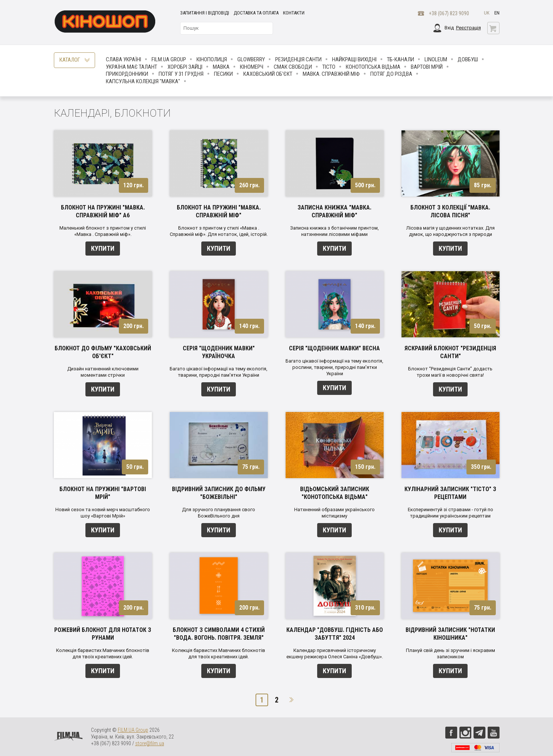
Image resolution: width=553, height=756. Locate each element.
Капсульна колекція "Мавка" (143, 81)
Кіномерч (252, 67)
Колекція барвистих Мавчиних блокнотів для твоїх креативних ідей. (103, 653)
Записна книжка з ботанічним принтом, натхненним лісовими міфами (334, 231)
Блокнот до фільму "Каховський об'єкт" (103, 352)
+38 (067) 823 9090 (449, 13)
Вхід (449, 28)
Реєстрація (469, 28)
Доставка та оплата (256, 13)
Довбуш (468, 59)
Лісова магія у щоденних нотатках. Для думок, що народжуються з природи (450, 231)
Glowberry (251, 59)
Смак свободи (293, 67)
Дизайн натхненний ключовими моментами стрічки (103, 372)
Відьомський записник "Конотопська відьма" (335, 493)
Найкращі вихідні (354, 59)
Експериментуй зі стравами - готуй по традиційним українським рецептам (450, 513)
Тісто (329, 67)
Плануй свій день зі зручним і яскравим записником (450, 653)
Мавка (221, 67)
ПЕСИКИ (223, 74)
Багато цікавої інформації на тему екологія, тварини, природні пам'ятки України (219, 372)
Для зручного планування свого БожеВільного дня (219, 513)
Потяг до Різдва (391, 74)
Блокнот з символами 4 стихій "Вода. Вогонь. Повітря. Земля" (219, 634)
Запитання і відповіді (205, 13)
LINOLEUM (436, 59)
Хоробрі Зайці (185, 67)
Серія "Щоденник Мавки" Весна (334, 348)
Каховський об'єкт (268, 74)
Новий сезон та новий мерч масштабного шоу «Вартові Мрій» (103, 513)
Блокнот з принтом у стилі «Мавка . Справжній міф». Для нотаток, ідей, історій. (219, 231)
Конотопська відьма (373, 67)
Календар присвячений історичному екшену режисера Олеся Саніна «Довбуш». (335, 653)
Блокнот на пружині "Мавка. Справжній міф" (219, 211)
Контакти (294, 13)
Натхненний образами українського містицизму (334, 513)
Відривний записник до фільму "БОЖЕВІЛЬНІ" (219, 493)
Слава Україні (123, 59)
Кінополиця (212, 59)
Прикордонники (127, 74)
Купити (103, 248)
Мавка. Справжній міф (331, 74)
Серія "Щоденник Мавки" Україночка (219, 352)
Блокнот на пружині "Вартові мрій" (103, 493)
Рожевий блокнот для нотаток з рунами (103, 634)
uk (487, 13)
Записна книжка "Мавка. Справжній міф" (334, 211)
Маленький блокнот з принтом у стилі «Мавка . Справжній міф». (103, 231)
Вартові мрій (427, 67)
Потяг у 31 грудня (181, 74)
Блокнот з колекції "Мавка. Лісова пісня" (450, 211)
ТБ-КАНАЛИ (401, 59)
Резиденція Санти (298, 59)
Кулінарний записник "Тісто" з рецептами (450, 493)
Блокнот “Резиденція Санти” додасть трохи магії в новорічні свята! (450, 372)
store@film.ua (150, 743)
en (497, 13)
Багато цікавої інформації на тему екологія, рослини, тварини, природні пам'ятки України (334, 367)
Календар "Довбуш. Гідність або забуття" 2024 (335, 634)
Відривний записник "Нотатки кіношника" (450, 634)
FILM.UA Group (169, 59)
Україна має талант (131, 67)
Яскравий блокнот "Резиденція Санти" (450, 352)
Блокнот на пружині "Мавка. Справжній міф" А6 (103, 211)
